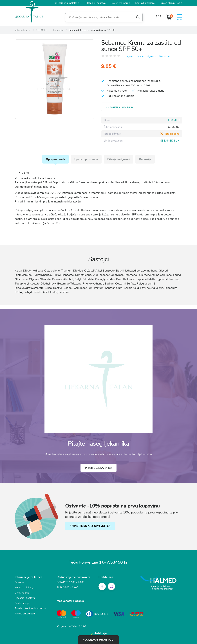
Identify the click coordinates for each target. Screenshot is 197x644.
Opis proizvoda (55, 159)
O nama (19, 582)
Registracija (176, 3)
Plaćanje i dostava (96, 3)
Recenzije (165, 56)
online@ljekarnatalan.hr (67, 3)
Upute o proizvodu (86, 159)
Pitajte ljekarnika (98, 468)
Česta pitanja (22, 603)
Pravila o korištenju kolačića (30, 608)
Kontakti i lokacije (145, 3)
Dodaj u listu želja (119, 107)
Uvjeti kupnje (22, 593)
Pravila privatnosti (25, 614)
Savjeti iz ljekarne (120, 3)
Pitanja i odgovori (146, 56)
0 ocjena (128, 56)
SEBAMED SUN (170, 141)
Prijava (163, 3)
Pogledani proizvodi (98, 640)
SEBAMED (173, 120)
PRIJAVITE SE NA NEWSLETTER (90, 526)
